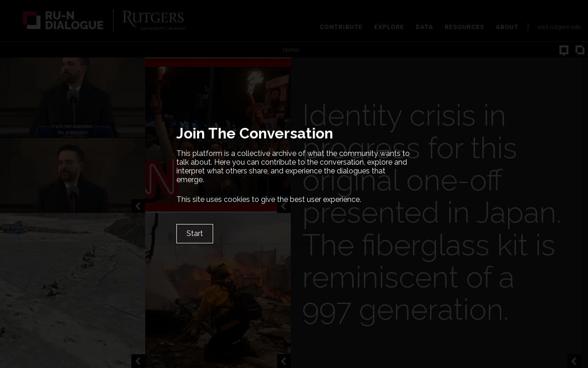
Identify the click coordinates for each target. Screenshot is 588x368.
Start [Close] (195, 233)
